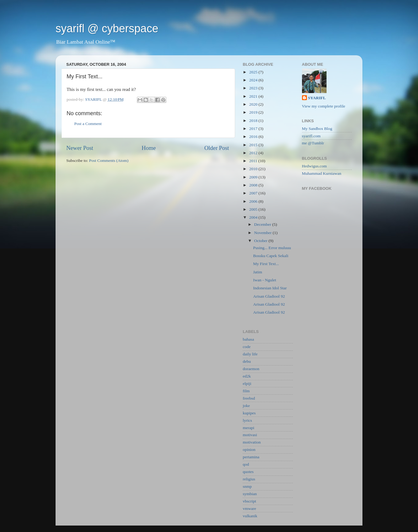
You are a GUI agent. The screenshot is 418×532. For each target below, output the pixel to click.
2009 (254, 177)
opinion (249, 450)
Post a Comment (88, 124)
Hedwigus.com (314, 166)
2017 (254, 129)
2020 (254, 104)
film (246, 391)
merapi (248, 428)
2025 (254, 72)
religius (249, 479)
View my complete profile (324, 106)
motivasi (250, 435)
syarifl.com (311, 136)
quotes (248, 472)
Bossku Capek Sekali (271, 256)
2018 (254, 121)
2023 (254, 88)
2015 (254, 145)
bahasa (248, 339)
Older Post (217, 148)
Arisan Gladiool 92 (269, 296)
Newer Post (80, 148)
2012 (254, 153)
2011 (254, 161)
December (263, 224)
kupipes (249, 413)
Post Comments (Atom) (109, 160)
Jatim (258, 272)
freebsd (249, 398)
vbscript (250, 501)
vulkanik (250, 516)
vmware (249, 509)
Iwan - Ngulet (265, 280)
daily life (250, 354)
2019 (254, 112)
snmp (247, 486)
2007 (254, 193)
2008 (254, 185)
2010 (254, 169)
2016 (254, 137)
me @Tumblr (313, 143)
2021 (254, 96)
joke (246, 406)
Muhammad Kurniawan (322, 173)
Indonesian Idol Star (270, 288)
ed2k (247, 376)
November (263, 233)
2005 (254, 209)
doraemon (251, 369)
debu (247, 361)
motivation (252, 442)
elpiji (247, 383)
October (261, 241)
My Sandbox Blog (317, 129)
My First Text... (266, 264)
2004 (254, 217)
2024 (254, 80)
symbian (250, 494)
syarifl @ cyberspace (107, 28)
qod (246, 464)
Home (149, 148)
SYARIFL (317, 98)
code (247, 347)
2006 (254, 201)
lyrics (247, 420)
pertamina (251, 457)
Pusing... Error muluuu (272, 248)
